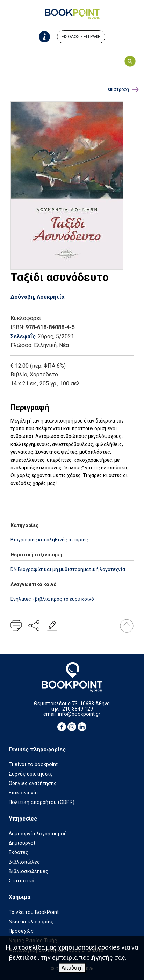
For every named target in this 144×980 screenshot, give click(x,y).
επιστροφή (123, 90)
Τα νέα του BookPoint (34, 912)
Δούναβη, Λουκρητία (37, 297)
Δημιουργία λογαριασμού (38, 834)
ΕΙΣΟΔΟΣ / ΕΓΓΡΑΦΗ (81, 37)
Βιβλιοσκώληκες (28, 871)
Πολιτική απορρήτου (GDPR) (42, 802)
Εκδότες (19, 853)
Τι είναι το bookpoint (33, 765)
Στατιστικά (21, 881)
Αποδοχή (72, 968)
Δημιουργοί (22, 843)
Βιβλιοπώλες (24, 862)
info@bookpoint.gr (79, 714)
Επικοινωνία (23, 793)
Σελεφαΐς (23, 336)
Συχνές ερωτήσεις (31, 774)
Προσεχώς (21, 931)
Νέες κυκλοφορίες (31, 922)
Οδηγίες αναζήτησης (33, 783)
